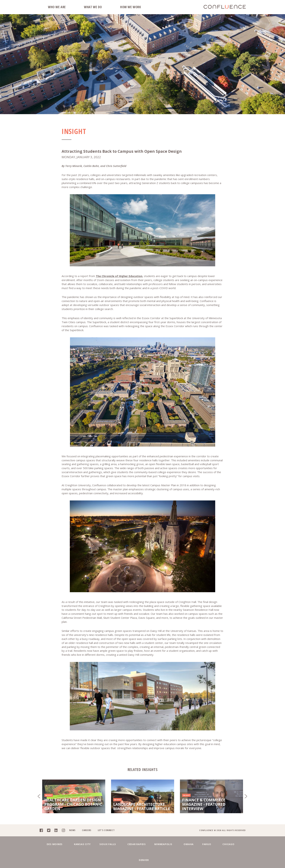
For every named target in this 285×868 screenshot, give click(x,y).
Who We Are (57, 7)
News (72, 845)
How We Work (131, 7)
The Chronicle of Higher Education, (119, 276)
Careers (86, 845)
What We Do (93, 7)
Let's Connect (106, 845)
